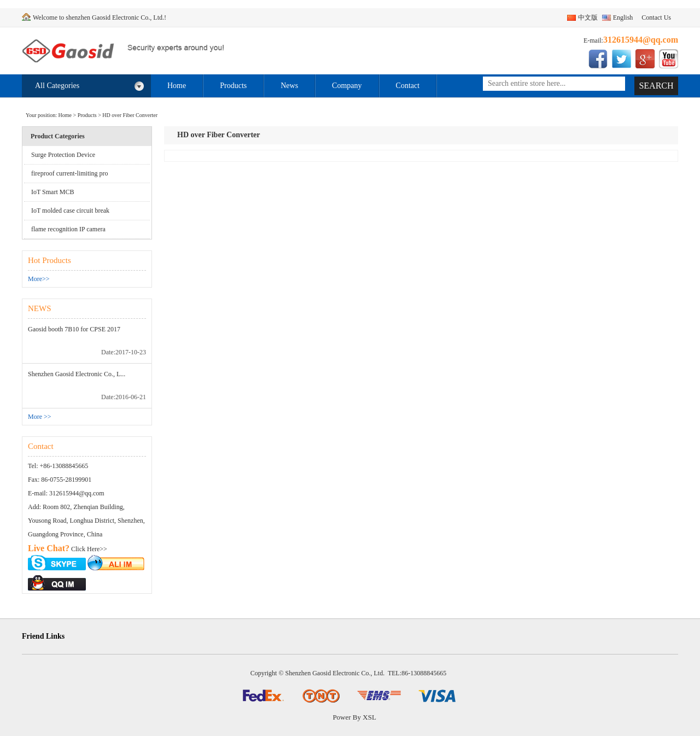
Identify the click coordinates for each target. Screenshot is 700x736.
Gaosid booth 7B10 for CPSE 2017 (74, 329)
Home (177, 86)
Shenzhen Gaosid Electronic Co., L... (77, 374)
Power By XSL (354, 717)
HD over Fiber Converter (130, 115)
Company (347, 86)
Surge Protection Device (63, 155)
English (623, 17)
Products (233, 86)
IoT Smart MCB (52, 192)
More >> (40, 417)
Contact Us (656, 17)
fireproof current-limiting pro (70, 173)
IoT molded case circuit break (70, 211)
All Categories (90, 86)
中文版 (588, 17)
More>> (39, 279)
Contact (408, 86)
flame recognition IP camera (68, 229)
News (289, 86)
